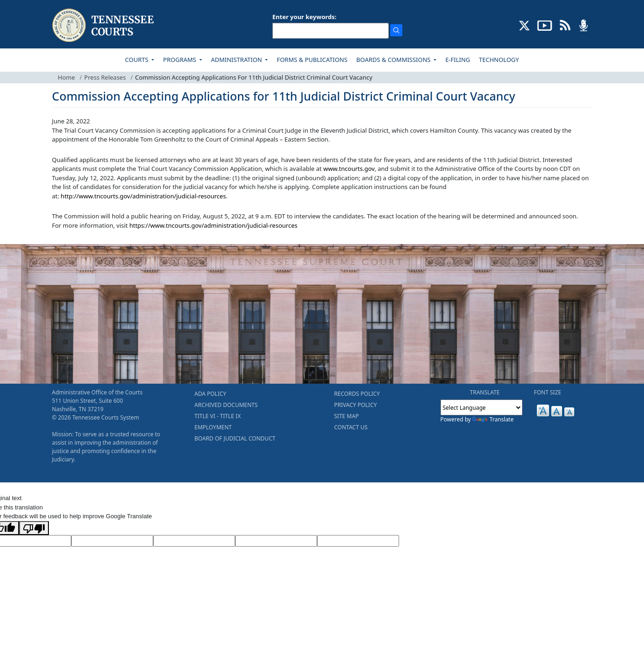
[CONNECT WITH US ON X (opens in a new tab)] (525, 25)
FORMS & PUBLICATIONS (312, 60)
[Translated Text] (276, 541)
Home (66, 77)
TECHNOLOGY (499, 60)
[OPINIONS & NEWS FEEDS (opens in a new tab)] (565, 25)
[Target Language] (112, 541)
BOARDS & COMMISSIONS (394, 60)
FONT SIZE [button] (548, 392)
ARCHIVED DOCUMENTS (226, 405)
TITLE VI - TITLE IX (218, 416)
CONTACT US (351, 427)
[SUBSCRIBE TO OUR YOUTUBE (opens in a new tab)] (545, 25)
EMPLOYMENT (213, 427)
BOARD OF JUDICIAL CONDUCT (235, 438)
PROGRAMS (180, 60)
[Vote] (358, 541)
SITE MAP (347, 416)
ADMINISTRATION (237, 60)
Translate (493, 419)
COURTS (138, 60)
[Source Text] (194, 541)
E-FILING (458, 60)
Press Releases (105, 77)
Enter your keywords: (305, 17)
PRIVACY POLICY (356, 405)
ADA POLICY (210, 394)
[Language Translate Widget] (481, 407)
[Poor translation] (34, 528)
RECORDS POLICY (357, 394)
